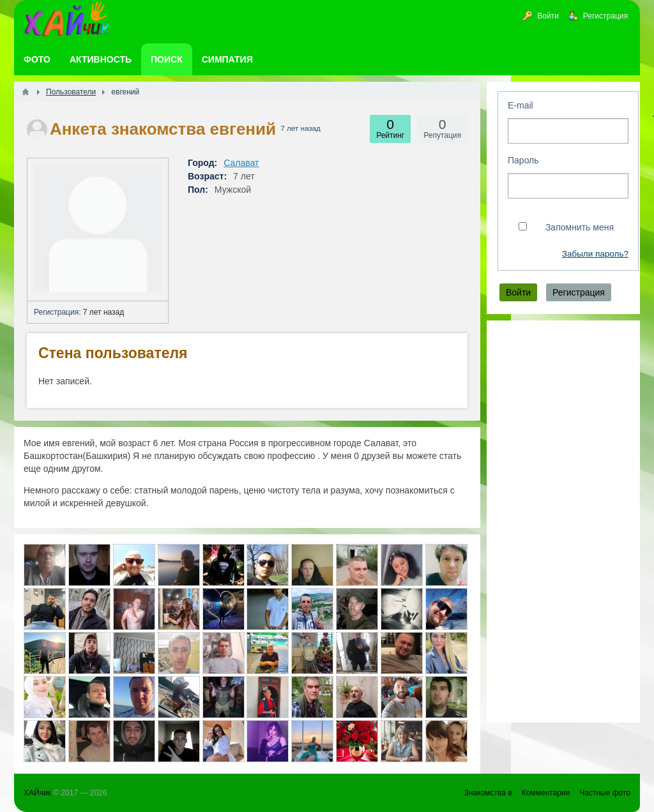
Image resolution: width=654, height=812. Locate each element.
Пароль (523, 160)
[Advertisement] (563, 522)
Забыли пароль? (595, 254)
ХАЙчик (37, 793)
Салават (241, 163)
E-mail (521, 105)
